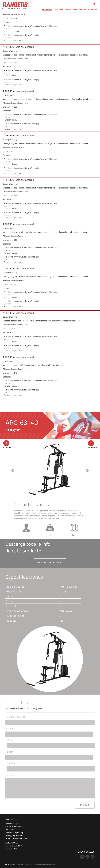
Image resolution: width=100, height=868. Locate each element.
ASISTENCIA (12, 843)
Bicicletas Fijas (12, 824)
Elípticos (9, 830)
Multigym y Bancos (14, 836)
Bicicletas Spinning (14, 833)
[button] (12, 470)
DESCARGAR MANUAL (50, 562)
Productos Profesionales (17, 839)
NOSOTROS (93, 9)
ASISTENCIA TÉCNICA (62, 9)
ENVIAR (85, 805)
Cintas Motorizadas (14, 827)
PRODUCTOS (47, 9)
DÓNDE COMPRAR (80, 9)
